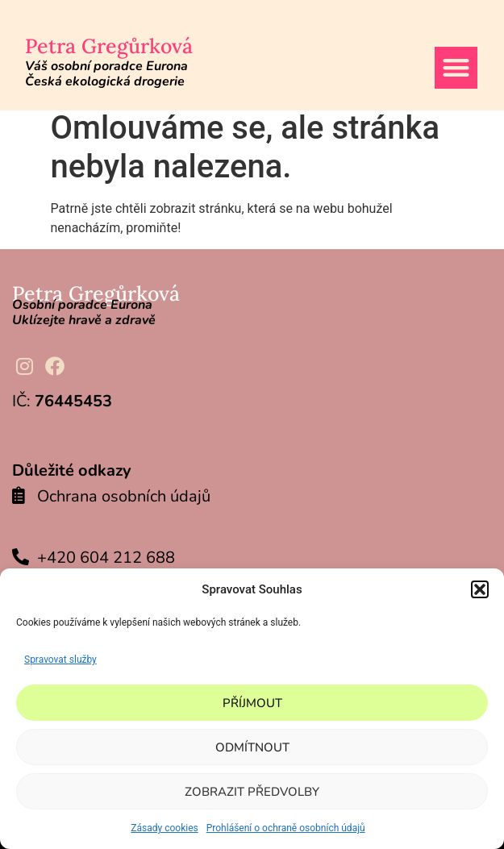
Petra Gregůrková (109, 46)
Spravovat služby (60, 660)
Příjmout (252, 703)
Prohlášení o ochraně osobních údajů (286, 828)
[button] (480, 589)
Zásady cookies (164, 828)
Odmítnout (252, 747)
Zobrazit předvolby (252, 792)
